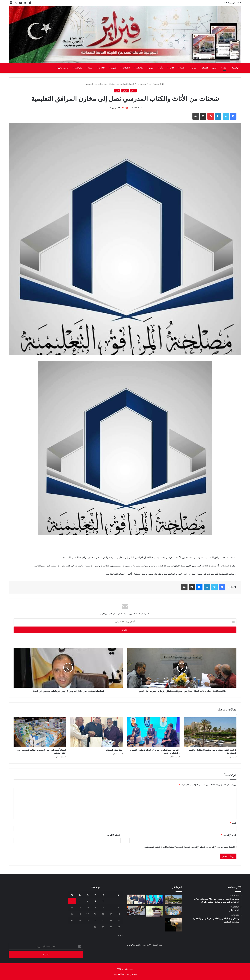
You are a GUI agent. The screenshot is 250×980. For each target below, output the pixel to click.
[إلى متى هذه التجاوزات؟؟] (136, 910)
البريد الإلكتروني (229, 835)
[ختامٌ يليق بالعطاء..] (97, 732)
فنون (151, 68)
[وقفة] (155, 911)
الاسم (233, 823)
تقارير (114, 68)
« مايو (120, 935)
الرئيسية (235, 68)
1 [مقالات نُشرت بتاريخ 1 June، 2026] (103, 901)
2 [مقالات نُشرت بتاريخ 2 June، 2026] (95, 901)
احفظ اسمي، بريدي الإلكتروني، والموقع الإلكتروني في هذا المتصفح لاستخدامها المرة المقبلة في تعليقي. (189, 847)
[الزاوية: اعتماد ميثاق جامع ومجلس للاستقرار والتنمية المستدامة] (210, 732)
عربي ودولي (63, 68)
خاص (215, 68)
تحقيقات (126, 68)
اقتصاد (205, 68)
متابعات (139, 68)
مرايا (194, 68)
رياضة (183, 68)
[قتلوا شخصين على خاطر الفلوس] (173, 925)
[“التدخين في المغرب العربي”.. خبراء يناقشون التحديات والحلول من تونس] (153, 732)
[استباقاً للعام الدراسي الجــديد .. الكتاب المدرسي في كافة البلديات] (40, 732)
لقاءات (102, 68)
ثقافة (172, 68)
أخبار (225, 68)
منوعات (78, 68)
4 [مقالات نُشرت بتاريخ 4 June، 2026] (80, 901)
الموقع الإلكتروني (113, 835)
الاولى (125, 91)
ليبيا (117, 91)
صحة (90, 68)
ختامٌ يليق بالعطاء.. (114, 750)
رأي (161, 68)
